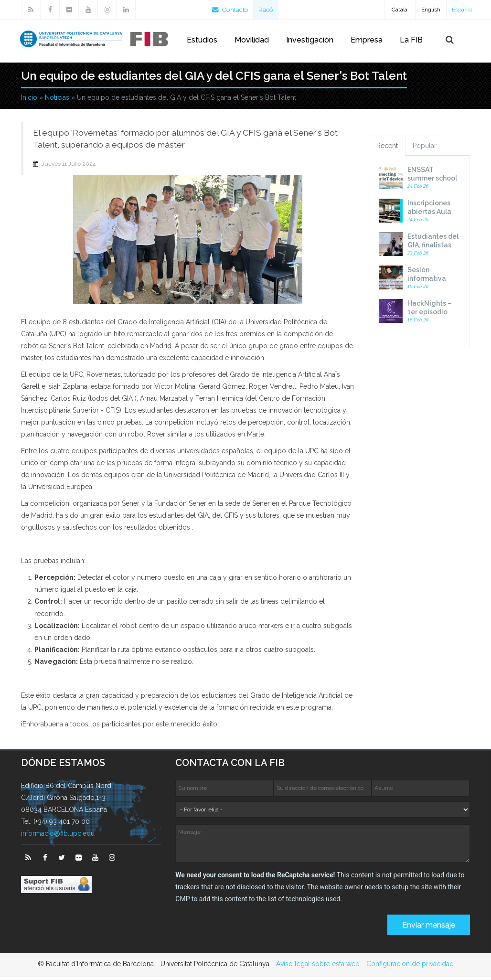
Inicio (29, 100)
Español (462, 10)
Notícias (57, 100)
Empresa (367, 40)
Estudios (202, 40)
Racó (269, 10)
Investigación (310, 40)
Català (400, 10)
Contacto (231, 10)
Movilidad (252, 40)
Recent (387, 149)
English (431, 10)
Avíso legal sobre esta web (318, 967)
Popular (425, 149)
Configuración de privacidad (410, 967)
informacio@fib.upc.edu (58, 836)
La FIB (411, 40)
